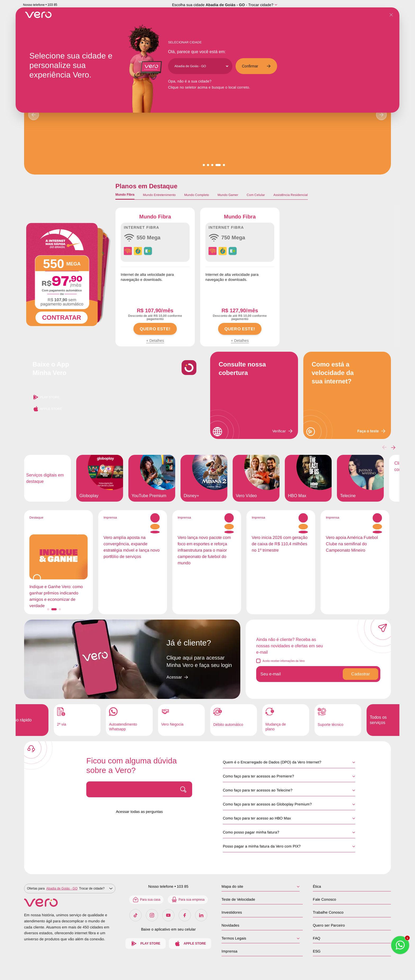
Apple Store (47, 409)
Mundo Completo (197, 195)
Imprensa (229, 951)
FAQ (317, 938)
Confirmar (256, 66)
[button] (393, 447)
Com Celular (256, 195)
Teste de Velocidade (238, 899)
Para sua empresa (188, 900)
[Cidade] (201, 66)
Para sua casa (146, 900)
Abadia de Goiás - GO (225, 5)
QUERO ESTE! (155, 329)
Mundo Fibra (125, 195)
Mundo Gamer (228, 195)
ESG (317, 951)
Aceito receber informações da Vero (284, 661)
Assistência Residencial (291, 195)
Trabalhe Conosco (328, 912)
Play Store (46, 397)
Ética (317, 886)
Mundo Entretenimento (159, 195)
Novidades (230, 925)
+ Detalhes (155, 341)
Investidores (232, 912)
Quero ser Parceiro (329, 925)
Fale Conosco (324, 899)
